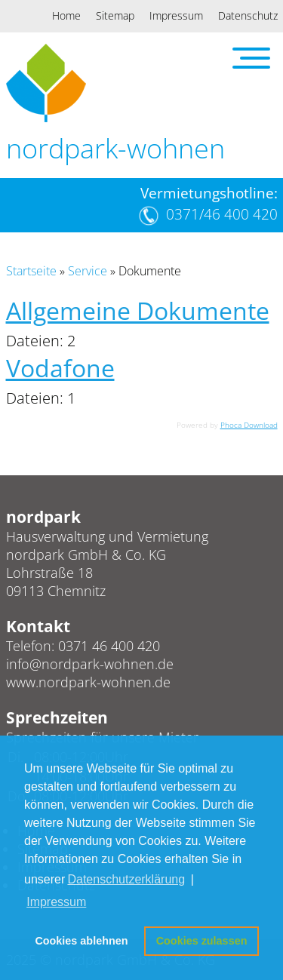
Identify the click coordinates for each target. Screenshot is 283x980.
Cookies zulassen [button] (202, 941)
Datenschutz (248, 15)
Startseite (31, 271)
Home (66, 15)
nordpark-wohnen (115, 148)
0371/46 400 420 (222, 214)
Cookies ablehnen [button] (81, 941)
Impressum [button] (56, 902)
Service (88, 271)
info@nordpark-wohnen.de (90, 664)
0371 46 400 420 (109, 646)
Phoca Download (249, 425)
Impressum (176, 15)
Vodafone (60, 368)
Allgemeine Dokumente (138, 310)
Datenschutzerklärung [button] (126, 879)
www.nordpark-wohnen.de (88, 682)
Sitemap (115, 15)
